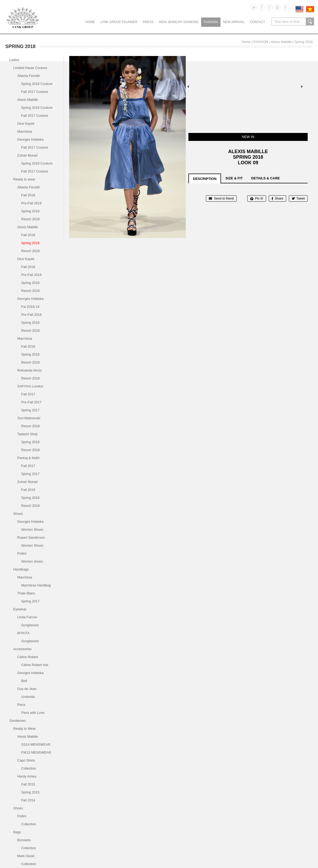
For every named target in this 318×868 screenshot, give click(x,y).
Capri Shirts (26, 760)
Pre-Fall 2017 (31, 402)
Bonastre (24, 840)
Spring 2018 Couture (37, 84)
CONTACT (257, 22)
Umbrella (28, 697)
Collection (29, 768)
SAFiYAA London (30, 386)
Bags (17, 832)
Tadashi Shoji (27, 434)
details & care (266, 178)
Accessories (22, 649)
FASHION (211, 22)
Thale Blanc (26, 593)
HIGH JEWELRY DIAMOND (179, 22)
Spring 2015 (30, 792)
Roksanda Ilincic (30, 370)
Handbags (21, 569)
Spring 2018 (304, 42)
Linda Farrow (27, 617)
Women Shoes (32, 530)
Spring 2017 (30, 410)
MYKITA (23, 633)
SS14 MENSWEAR (36, 744)
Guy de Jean (27, 689)
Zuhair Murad (27, 155)
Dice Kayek (26, 124)
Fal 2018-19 (30, 307)
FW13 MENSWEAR (36, 752)
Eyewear (20, 609)
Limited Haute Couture (30, 68)
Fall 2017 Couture (35, 92)
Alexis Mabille (281, 42)
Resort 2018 (30, 219)
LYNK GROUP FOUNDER (119, 22)
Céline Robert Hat (35, 665)
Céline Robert (28, 657)
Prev (188, 87)
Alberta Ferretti (28, 76)
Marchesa (25, 131)
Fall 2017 (28, 394)
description (205, 179)
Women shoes (32, 561)
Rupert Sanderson (31, 537)
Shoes (18, 514)
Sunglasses (30, 625)
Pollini (22, 553)
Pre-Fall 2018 (31, 203)
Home (90, 22)
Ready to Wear (25, 729)
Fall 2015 (28, 784)
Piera (21, 705)
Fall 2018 (28, 195)
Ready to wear (24, 179)
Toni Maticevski (29, 418)
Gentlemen (18, 721)
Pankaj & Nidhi (28, 458)
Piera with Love (33, 713)
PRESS (148, 22)
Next (302, 87)
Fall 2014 (28, 800)
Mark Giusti (26, 856)
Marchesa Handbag (36, 585)
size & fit (234, 178)
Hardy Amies (27, 776)
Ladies (14, 60)
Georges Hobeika (30, 139)
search (310, 21)
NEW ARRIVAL (234, 22)
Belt (24, 681)
